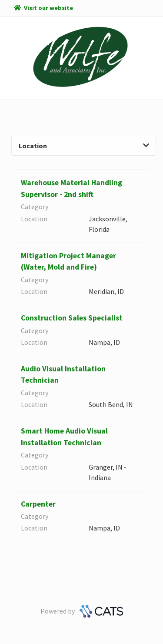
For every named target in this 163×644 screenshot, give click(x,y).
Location (84, 146)
